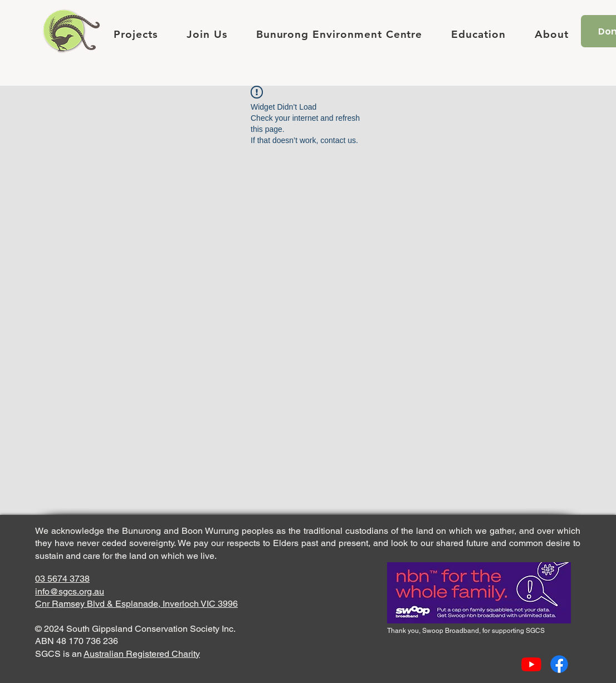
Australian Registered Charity (142, 654)
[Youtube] (531, 664)
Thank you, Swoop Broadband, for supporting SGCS (466, 631)
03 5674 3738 (62, 579)
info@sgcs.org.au (70, 591)
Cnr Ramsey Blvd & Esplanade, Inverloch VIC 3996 (136, 604)
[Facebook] (559, 664)
